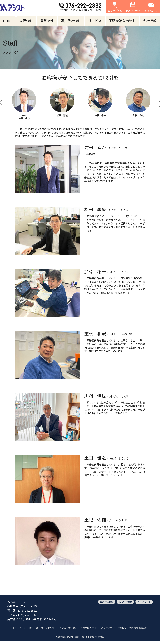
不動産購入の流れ (122, 21)
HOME (8, 21)
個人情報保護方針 (138, 628)
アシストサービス (68, 628)
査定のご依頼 (107, 602)
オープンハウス (49, 628)
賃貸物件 (47, 21)
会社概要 (122, 628)
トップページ (19, 628)
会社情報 (150, 21)
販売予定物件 (71, 21)
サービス (95, 21)
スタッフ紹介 (108, 628)
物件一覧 (34, 628)
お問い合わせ (125, 602)
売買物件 (26, 21)
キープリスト (144, 602)
